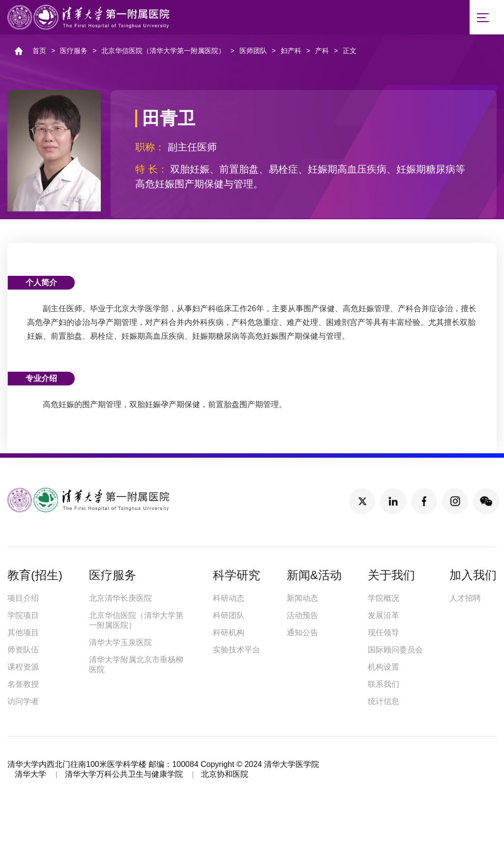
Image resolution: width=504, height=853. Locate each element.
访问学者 (23, 705)
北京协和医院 (225, 778)
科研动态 (229, 602)
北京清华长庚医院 (120, 602)
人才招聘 (465, 602)
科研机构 (229, 636)
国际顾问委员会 (395, 653)
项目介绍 (23, 602)
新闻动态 (302, 602)
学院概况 (384, 602)
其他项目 (23, 636)
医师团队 (253, 54)
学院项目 (23, 619)
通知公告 (302, 636)
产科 (322, 54)
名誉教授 (23, 688)
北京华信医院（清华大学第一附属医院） (163, 54)
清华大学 (30, 778)
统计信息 (384, 705)
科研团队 (229, 619)
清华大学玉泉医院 (120, 646)
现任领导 (384, 636)
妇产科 (291, 54)
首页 (39, 54)
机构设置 (384, 670)
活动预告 (302, 619)
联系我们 (384, 688)
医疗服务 (74, 54)
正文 (350, 54)
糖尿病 (441, 173)
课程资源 (23, 670)
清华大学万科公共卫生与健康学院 (124, 778)
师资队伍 (23, 653)
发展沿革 (384, 619)
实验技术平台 (237, 653)
